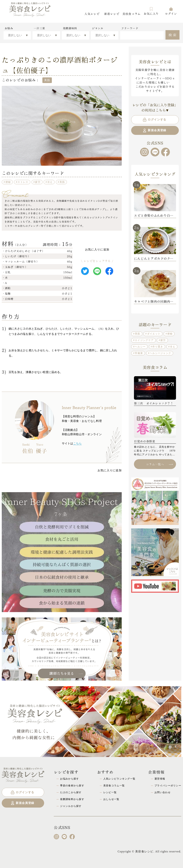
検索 (173, 35)
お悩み (9, 28)
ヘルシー (140, 347)
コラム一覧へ (159, 464)
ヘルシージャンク (160, 353)
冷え (50, 182)
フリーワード (130, 28)
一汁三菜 (39, 28)
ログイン (171, 11)
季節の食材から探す (72, 786)
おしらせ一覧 (111, 799)
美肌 (62, 182)
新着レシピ (112, 14)
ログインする (154, 120)
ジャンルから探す (71, 806)
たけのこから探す (71, 792)
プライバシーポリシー (168, 786)
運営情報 (160, 779)
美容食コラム (132, 14)
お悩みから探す (69, 779)
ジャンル (98, 28)
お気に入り (151, 11)
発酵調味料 (70, 28)
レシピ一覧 (110, 792)
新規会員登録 (154, 130)
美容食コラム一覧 (114, 786)
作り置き (158, 347)
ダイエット (154, 334)
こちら (77, 443)
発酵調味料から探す (72, 799)
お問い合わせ (163, 792)
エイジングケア (144, 340)
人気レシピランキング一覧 (119, 779)
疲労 (38, 182)
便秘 (8, 182)
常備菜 (139, 353)
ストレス (23, 182)
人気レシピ (92, 14)
